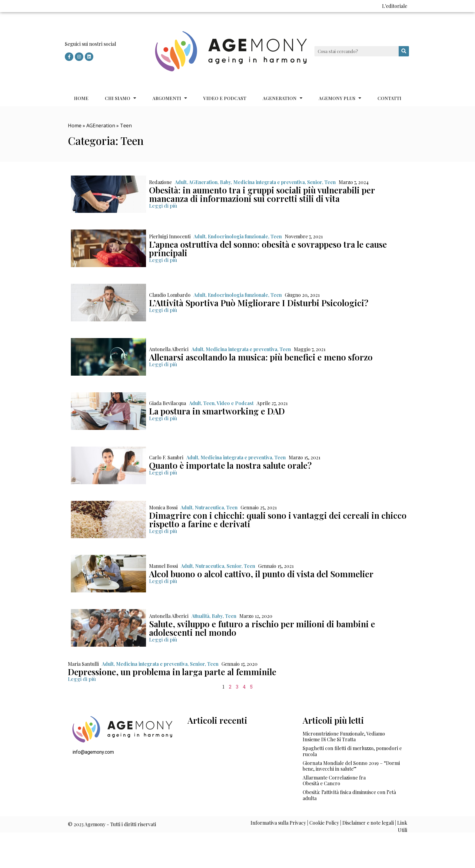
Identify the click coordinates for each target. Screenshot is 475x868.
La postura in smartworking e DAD (217, 411)
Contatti (389, 98)
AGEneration (282, 98)
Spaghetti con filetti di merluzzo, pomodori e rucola (352, 751)
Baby (225, 182)
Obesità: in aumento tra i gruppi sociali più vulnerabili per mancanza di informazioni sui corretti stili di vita (262, 194)
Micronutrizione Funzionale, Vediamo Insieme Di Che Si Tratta (344, 736)
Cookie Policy (324, 823)
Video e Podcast (225, 98)
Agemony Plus (340, 98)
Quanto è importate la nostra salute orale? (230, 465)
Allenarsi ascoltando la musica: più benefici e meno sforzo (261, 357)
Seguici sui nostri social (90, 44)
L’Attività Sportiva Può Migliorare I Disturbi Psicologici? (259, 303)
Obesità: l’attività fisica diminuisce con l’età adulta (349, 795)
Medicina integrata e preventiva (269, 182)
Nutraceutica (209, 507)
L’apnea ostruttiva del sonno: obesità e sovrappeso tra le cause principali (268, 248)
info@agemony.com (93, 752)
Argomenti (170, 98)
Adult (181, 182)
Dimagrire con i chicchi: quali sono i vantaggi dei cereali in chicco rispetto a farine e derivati (278, 519)
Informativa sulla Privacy (278, 823)
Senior (315, 182)
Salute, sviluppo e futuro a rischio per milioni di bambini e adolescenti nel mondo (262, 628)
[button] (163, 206)
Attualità (200, 616)
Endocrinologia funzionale (238, 236)
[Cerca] (404, 51)
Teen (330, 182)
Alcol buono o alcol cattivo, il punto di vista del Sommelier (261, 574)
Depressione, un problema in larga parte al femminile (172, 672)
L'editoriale (395, 6)
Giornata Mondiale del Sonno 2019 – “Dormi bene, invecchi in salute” (351, 766)
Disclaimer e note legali (368, 823)
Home (81, 98)
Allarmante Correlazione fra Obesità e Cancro (334, 780)
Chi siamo (120, 98)
